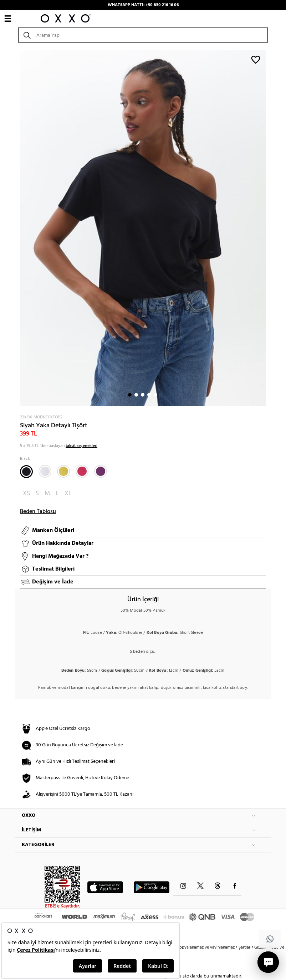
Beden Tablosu (38, 512)
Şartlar (245, 947)
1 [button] (130, 395)
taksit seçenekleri (81, 446)
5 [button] (155, 395)
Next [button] (18, 228)
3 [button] (143, 395)
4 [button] (149, 395)
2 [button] (136, 395)
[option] (143, 228)
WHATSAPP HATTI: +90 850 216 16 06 (143, 5)
